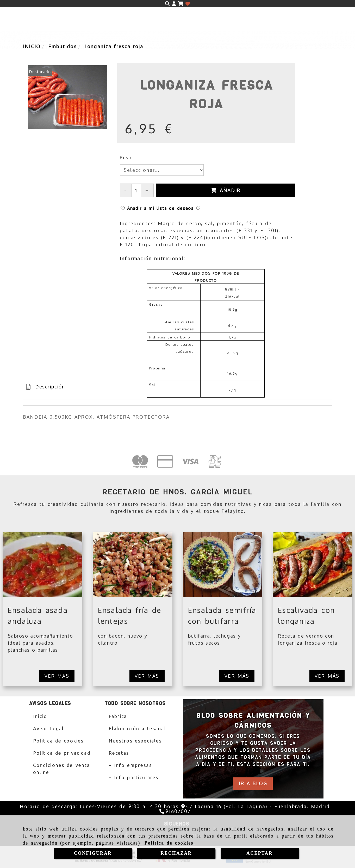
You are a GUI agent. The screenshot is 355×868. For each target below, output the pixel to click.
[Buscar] (167, 4)
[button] (174, 4)
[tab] (177, 387)
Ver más (57, 676)
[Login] (188, 4)
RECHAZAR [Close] (176, 853)
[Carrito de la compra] (181, 4)
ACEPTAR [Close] (260, 853)
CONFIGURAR (93, 853)
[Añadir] (226, 190)
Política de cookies (169, 843)
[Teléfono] (176, 811)
